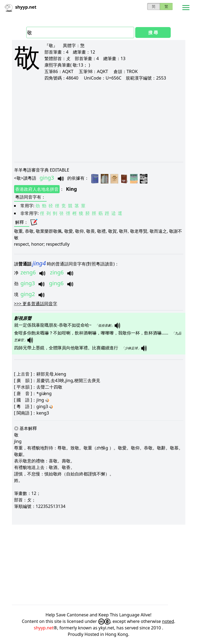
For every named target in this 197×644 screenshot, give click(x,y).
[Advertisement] (99, 121)
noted (168, 621)
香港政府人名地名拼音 (37, 189)
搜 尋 (153, 32)
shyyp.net (44, 628)
